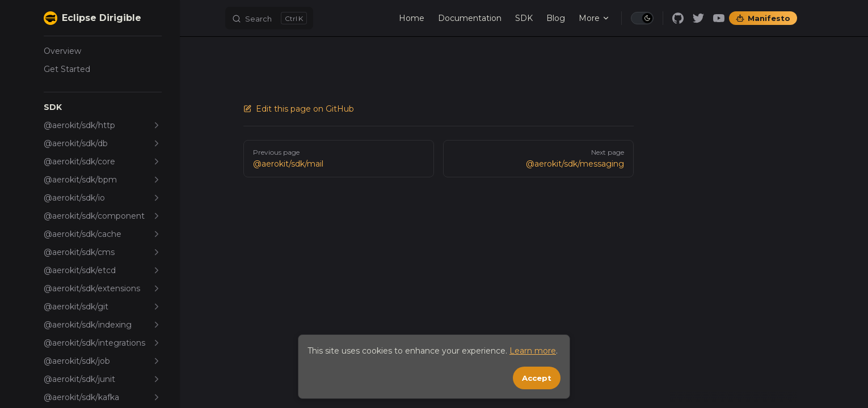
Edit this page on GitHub (299, 109)
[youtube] (719, 18)
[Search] (269, 18)
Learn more (533, 351)
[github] (678, 18)
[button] (103, 107)
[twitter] (698, 18)
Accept (537, 378)
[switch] (642, 18)
